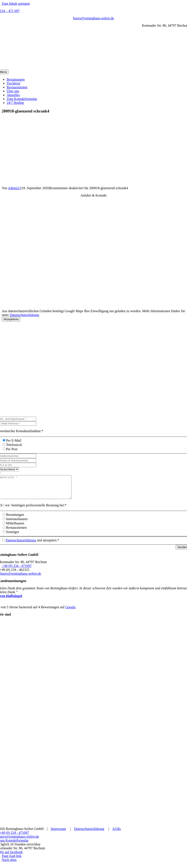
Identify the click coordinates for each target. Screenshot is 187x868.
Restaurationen (16, 532)
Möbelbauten (15, 528)
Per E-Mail (14, 440)
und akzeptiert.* (32, 545)
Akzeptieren (11, 319)
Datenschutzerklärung (21, 545)
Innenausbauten (17, 523)
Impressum (58, 833)
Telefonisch (14, 445)
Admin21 (14, 188)
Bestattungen (15, 519)
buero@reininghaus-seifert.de (93, 18)
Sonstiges (13, 536)
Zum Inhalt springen (16, 4)
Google (70, 612)
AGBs (117, 833)
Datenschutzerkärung (24, 315)
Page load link (12, 860)
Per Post (12, 449)
